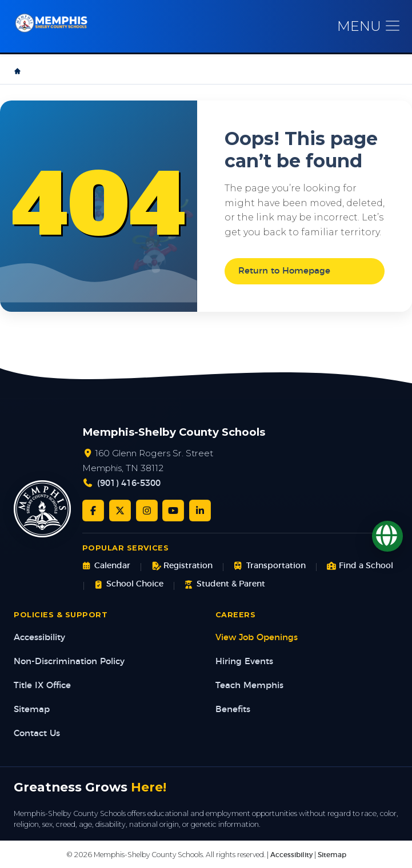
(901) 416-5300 (129, 483)
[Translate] (387, 536)
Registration (182, 566)
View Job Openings (257, 638)
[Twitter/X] (120, 511)
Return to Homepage (284, 271)
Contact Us (37, 734)
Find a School (360, 566)
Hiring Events (244, 662)
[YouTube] (173, 511)
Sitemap (32, 710)
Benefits (233, 710)
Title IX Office (42, 686)
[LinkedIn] (200, 511)
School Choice (129, 584)
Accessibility (39, 638)
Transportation (269, 566)
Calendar (106, 566)
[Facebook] (93, 511)
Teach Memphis (249, 686)
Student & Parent (225, 584)
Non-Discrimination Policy (69, 662)
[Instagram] (147, 511)
